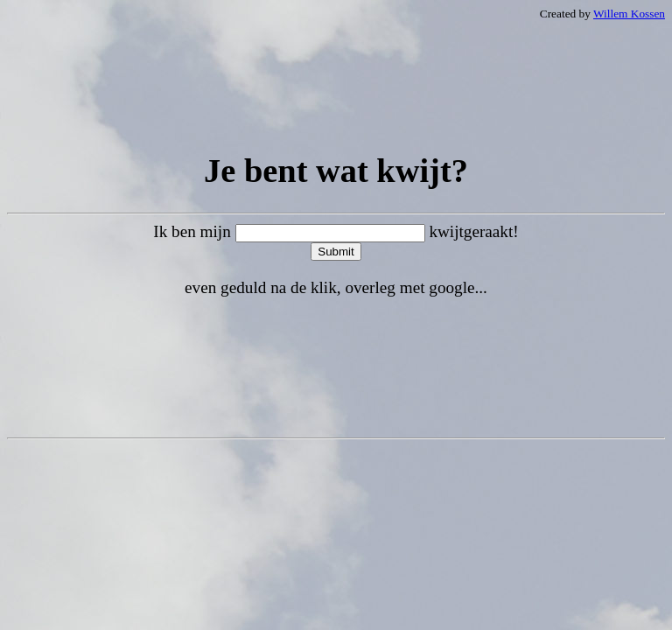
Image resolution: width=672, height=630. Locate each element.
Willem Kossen (629, 14)
